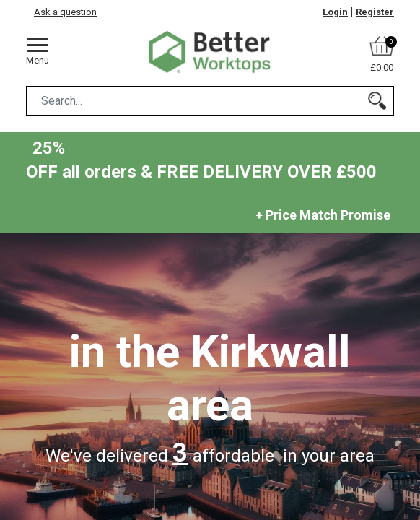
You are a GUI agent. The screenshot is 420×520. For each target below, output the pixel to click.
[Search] (377, 101)
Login (335, 12)
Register (375, 12)
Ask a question (65, 12)
